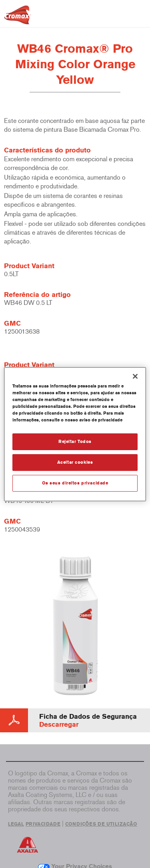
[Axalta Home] (18, 18)
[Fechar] (135, 376)
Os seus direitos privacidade (75, 483)
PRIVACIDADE (43, 824)
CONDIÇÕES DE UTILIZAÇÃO (101, 824)
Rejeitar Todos (75, 441)
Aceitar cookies (75, 462)
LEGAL (16, 824)
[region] (75, 434)
